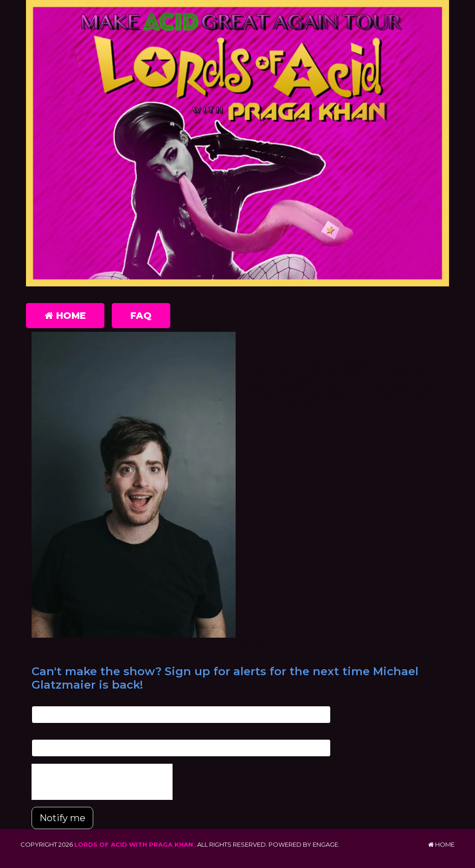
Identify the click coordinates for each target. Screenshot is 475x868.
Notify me (62, 818)
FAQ (141, 316)
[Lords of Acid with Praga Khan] (237, 145)
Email (40, 701)
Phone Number (55, 735)
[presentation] (102, 782)
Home (65, 316)
